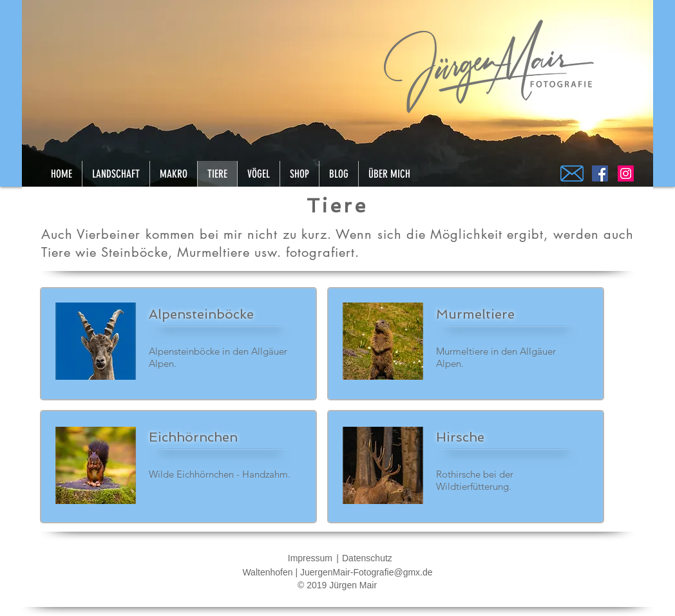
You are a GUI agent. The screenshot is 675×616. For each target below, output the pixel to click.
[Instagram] (626, 173)
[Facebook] (600, 173)
